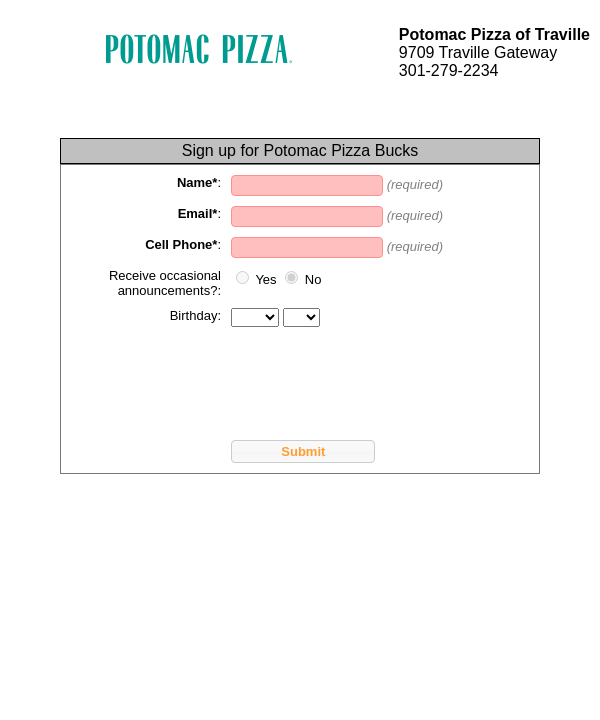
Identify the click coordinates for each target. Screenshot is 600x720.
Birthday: (195, 315)
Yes (265, 279)
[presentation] (223, 376)
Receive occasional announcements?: (165, 283)
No (313, 279)
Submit (303, 451)
